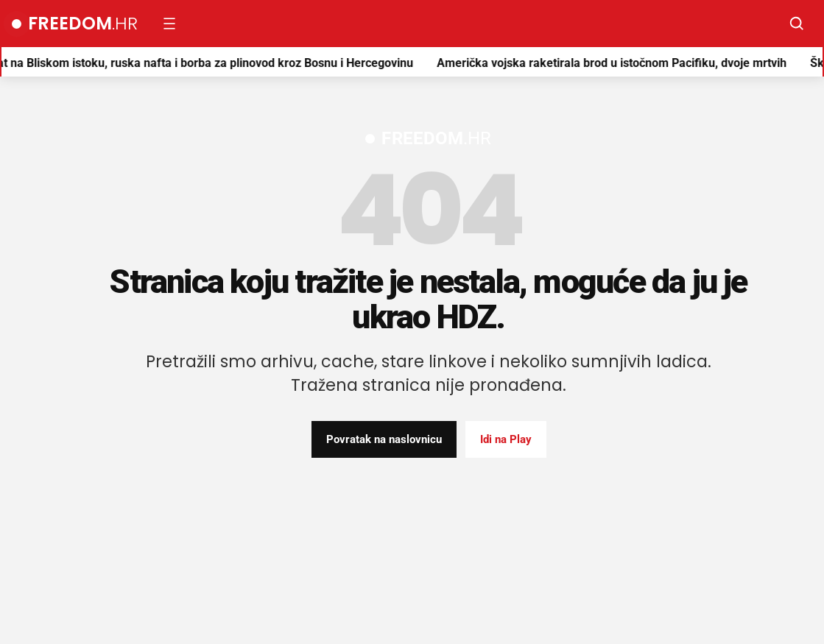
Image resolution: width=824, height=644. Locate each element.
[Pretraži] (797, 24)
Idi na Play (506, 439)
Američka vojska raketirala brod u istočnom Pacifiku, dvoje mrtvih (615, 63)
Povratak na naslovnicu (384, 439)
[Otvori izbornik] (169, 24)
